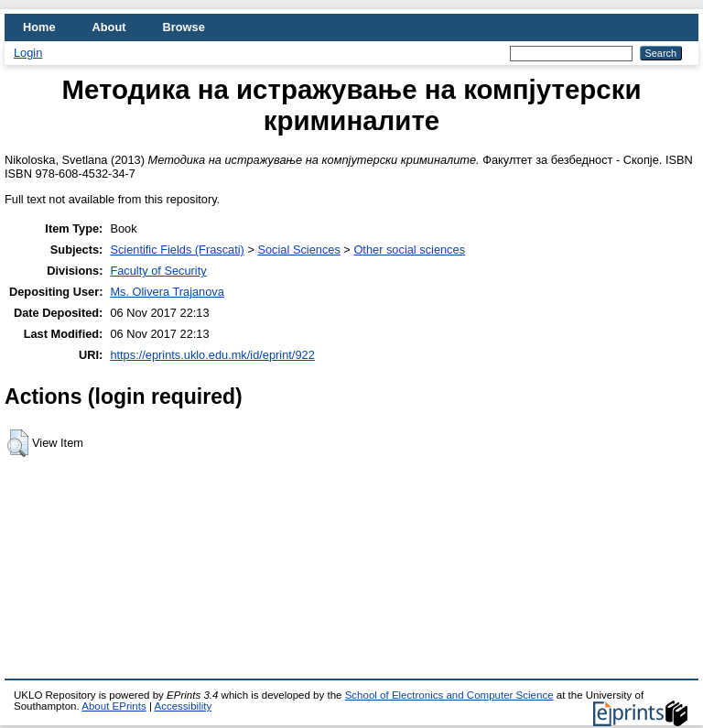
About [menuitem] (109, 27)
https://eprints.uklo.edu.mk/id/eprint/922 (212, 355)
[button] (18, 443)
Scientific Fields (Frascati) (177, 250)
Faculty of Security (158, 271)
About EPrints (114, 706)
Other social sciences (409, 250)
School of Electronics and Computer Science (449, 695)
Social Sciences (298, 250)
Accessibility (183, 706)
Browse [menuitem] (184, 27)
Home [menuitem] (39, 27)
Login (28, 53)
